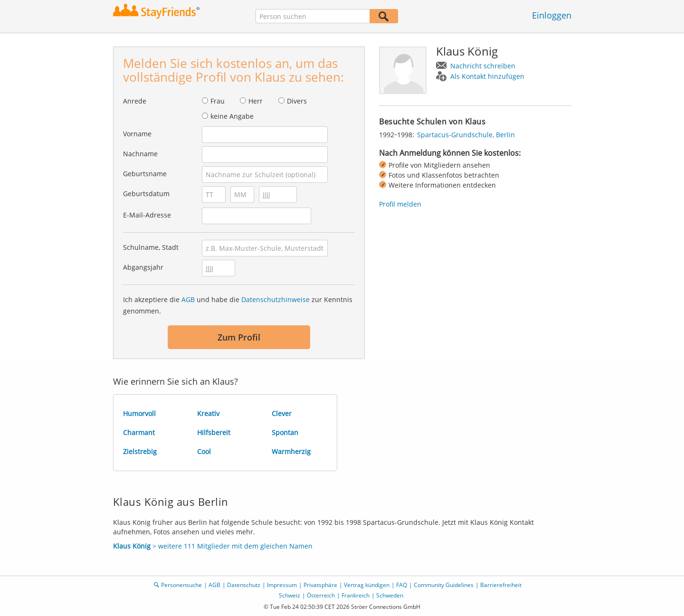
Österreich (321, 595)
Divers (297, 101)
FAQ (402, 585)
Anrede (135, 101)
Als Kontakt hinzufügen (487, 76)
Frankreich (356, 595)
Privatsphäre (320, 585)
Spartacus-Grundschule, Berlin (466, 135)
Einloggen (552, 15)
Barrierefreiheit (501, 585)
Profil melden (400, 204)
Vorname (137, 134)
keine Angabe (232, 116)
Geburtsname (145, 174)
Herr (256, 101)
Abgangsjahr (143, 267)
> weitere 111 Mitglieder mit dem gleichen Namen (213, 546)
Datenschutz (244, 585)
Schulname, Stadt (151, 247)
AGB (188, 299)
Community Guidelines (444, 585)
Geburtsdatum (146, 194)
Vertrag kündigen (367, 585)
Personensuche (181, 585)
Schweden (390, 595)
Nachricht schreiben (483, 66)
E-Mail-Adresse (147, 215)
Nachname (140, 154)
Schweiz (290, 595)
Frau (218, 101)
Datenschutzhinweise (275, 299)
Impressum (282, 585)
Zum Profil (239, 337)
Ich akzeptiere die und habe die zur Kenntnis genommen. (238, 305)
